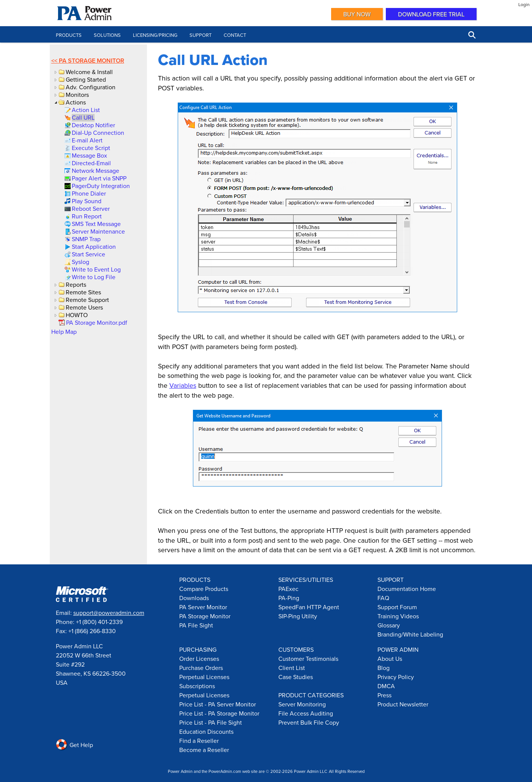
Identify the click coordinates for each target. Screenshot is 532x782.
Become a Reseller (204, 750)
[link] (85, 110)
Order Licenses (199, 659)
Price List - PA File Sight (211, 722)
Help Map (64, 332)
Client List (292, 668)
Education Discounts (206, 731)
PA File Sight (196, 625)
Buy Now (357, 14)
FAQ (383, 598)
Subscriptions (197, 686)
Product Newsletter (403, 704)
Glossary (389, 625)
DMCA (386, 686)
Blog (384, 668)
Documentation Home (407, 589)
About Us (390, 659)
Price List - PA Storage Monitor (219, 713)
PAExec (288, 589)
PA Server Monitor (203, 607)
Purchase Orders (201, 668)
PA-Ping (289, 598)
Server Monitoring (302, 704)
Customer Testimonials (308, 659)
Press (384, 695)
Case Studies (296, 677)
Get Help (74, 745)
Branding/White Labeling (410, 634)
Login (524, 4)
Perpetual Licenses (204, 677)
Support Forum (397, 607)
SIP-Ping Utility (298, 616)
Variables (183, 385)
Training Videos (398, 616)
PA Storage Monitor (92, 61)
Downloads (194, 598)
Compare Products (204, 589)
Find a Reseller (199, 741)
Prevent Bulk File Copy (309, 722)
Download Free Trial (431, 14)
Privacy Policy (396, 677)
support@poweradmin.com (109, 613)
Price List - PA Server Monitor (218, 704)
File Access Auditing (306, 713)
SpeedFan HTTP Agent (309, 607)
